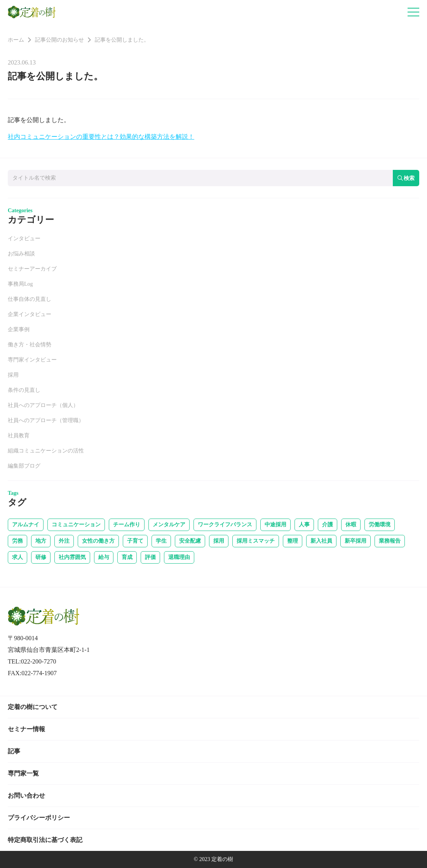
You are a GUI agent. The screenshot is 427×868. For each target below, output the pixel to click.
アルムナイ (26, 525)
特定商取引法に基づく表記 (45, 840)
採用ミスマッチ (256, 541)
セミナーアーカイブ (32, 269)
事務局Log (20, 284)
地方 (41, 541)
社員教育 (19, 436)
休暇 (351, 525)
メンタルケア (169, 525)
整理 (293, 541)
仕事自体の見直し (30, 299)
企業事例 (19, 329)
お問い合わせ (26, 796)
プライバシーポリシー (39, 818)
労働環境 (380, 525)
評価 (150, 557)
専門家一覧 (23, 773)
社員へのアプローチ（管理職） (46, 420)
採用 (13, 375)
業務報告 (390, 541)
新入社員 (321, 541)
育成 (127, 557)
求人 (17, 557)
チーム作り (127, 525)
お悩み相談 (21, 254)
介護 (328, 525)
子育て (135, 541)
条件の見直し (24, 390)
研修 (41, 557)
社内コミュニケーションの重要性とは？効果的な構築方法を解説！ (101, 137)
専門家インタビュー (32, 360)
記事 (14, 751)
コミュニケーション (76, 525)
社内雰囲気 (72, 557)
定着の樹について (33, 707)
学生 (161, 541)
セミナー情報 (26, 729)
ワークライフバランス (225, 525)
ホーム (16, 40)
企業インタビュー (30, 314)
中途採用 (275, 525)
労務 (17, 541)
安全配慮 (190, 541)
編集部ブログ (24, 466)
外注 (64, 541)
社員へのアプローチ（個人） (43, 405)
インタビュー (24, 238)
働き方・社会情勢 (30, 345)
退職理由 (179, 557)
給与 (104, 557)
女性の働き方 (98, 541)
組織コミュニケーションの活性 (46, 451)
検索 (406, 178)
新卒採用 (356, 541)
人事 (304, 525)
